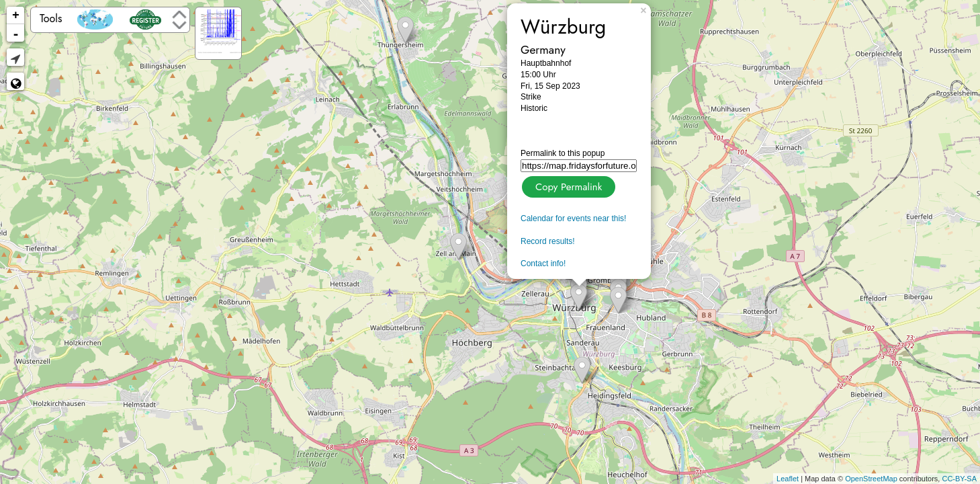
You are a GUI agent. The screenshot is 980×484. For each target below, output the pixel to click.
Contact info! (543, 264)
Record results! (548, 241)
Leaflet (788, 479)
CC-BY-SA (959, 479)
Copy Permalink (567, 185)
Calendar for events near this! (573, 218)
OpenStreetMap (871, 479)
